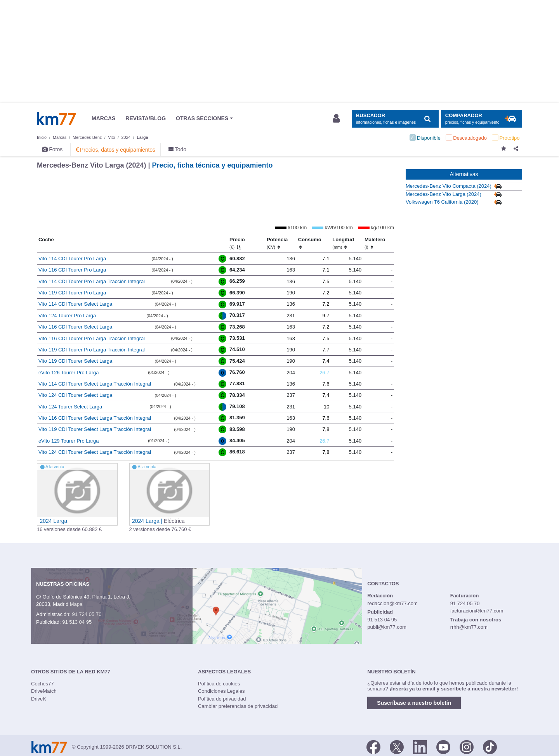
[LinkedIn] (420, 746)
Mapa (76, 604)
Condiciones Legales (221, 691)
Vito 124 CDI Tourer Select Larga (75, 395)
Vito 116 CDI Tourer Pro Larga (72, 270)
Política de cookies (219, 684)
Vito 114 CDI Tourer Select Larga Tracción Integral (95, 384)
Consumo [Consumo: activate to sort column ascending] (310, 243)
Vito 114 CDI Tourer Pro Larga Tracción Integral (92, 281)
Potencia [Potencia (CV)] (277, 243)
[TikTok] (490, 746)
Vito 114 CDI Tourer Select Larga (75, 304)
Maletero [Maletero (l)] (375, 243)
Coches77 (43, 684)
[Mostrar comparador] (482, 119)
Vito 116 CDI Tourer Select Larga (75, 327)
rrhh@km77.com (469, 627)
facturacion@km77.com (477, 611)
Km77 (56, 119)
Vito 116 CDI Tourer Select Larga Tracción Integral (95, 418)
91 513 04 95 (77, 622)
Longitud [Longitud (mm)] (343, 243)
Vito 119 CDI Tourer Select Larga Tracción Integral (95, 429)
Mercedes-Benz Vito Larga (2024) (444, 194)
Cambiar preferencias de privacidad (238, 706)
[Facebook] (373, 746)
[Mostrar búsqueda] (395, 119)
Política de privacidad (222, 699)
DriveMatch (44, 691)
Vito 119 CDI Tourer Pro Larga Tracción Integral (92, 350)
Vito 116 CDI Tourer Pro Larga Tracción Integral (92, 338)
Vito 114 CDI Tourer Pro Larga (72, 259)
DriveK (39, 699)
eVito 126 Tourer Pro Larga (69, 373)
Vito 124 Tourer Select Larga (70, 407)
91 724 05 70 (87, 614)
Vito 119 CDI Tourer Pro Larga (72, 293)
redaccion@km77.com (392, 603)
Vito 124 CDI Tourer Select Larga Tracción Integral (95, 452)
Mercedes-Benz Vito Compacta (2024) (449, 186)
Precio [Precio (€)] (237, 243)
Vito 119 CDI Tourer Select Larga (75, 361)
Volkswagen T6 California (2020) (442, 202)
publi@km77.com (387, 627)
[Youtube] (443, 746)
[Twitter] (397, 746)
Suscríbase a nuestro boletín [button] (414, 703)
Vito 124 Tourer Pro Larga (67, 316)
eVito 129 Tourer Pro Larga (69, 441)
